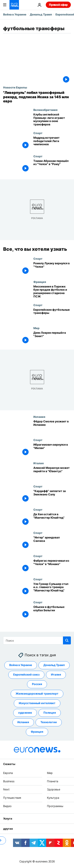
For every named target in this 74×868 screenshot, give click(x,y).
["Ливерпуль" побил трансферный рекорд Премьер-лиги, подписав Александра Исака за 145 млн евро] (37, 97)
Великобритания (45, 110)
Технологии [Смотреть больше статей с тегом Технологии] (49, 722)
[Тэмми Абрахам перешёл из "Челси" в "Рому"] (52, 166)
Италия (38, 463)
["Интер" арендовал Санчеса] (52, 543)
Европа (8, 773)
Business (9, 781)
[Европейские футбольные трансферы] (52, 315)
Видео (7, 806)
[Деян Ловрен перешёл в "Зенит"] (52, 338)
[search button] (67, 640)
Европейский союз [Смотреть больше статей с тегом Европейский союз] (26, 674)
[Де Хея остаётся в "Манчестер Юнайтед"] (52, 519)
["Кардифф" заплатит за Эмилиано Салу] (52, 496)
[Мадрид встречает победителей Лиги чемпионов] (52, 143)
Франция (40, 282)
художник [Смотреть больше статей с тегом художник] (25, 713)
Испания (39, 417)
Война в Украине (15, 14)
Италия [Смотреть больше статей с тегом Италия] (56, 674)
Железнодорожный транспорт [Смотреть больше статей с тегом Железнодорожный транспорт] (37, 694)
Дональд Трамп (41, 14)
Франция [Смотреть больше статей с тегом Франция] (37, 732)
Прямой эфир (58, 5)
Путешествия (12, 798)
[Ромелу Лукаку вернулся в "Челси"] (52, 268)
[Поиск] (37, 640)
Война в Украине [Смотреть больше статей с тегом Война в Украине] (21, 665)
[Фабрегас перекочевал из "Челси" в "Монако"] (52, 566)
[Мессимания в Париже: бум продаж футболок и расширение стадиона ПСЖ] (52, 292)
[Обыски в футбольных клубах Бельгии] (52, 612)
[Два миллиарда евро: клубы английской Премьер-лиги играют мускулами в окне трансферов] (52, 120)
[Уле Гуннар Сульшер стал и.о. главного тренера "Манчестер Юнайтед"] (52, 589)
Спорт (38, 133)
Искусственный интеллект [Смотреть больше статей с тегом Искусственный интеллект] (37, 703)
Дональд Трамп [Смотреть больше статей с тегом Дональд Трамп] (54, 665)
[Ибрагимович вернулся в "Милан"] (52, 450)
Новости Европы (15, 87)
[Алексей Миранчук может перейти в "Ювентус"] (52, 473)
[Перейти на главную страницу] (14, 5)
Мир (36, 328)
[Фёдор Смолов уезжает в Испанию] (52, 427)
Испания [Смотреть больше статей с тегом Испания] (23, 722)
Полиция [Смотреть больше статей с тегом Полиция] (50, 713)
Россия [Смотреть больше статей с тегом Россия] (37, 684)
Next (6, 789)
